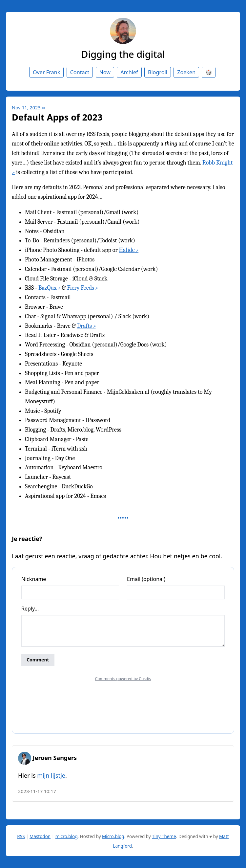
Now (105, 72)
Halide (127, 250)
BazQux (48, 288)
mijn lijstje (51, 775)
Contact (80, 72)
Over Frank (46, 72)
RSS (21, 836)
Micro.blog (113, 836)
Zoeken (186, 72)
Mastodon (40, 836)
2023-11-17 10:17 (37, 791)
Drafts (84, 326)
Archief (129, 72)
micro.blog (67, 836)
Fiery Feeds (81, 288)
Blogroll (158, 72)
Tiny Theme (164, 836)
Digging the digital (123, 54)
